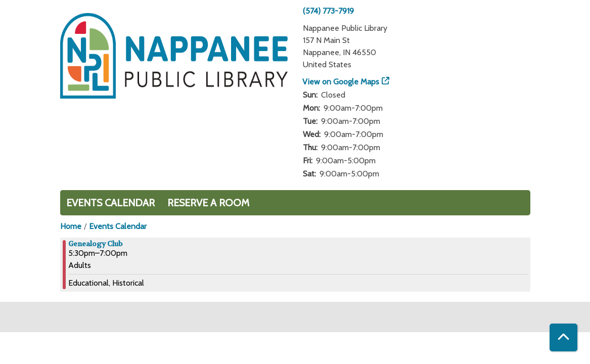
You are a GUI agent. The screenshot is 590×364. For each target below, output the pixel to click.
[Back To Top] (563, 337)
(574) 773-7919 (328, 11)
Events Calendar (110, 203)
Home (71, 226)
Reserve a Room (208, 203)
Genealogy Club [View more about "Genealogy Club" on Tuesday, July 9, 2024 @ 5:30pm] (95, 244)
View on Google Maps (341, 82)
